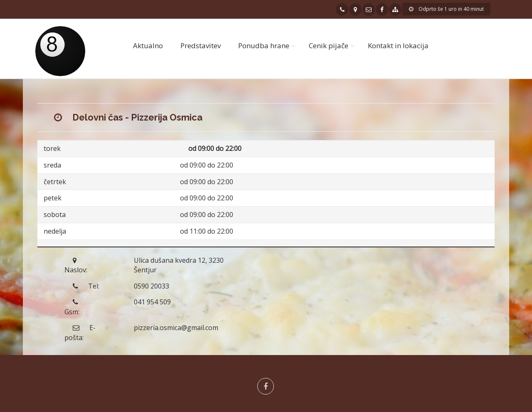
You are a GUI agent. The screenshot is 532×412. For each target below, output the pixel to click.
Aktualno (148, 46)
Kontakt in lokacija (398, 46)
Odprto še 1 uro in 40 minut (446, 9)
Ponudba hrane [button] (264, 46)
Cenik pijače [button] (329, 46)
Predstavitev (201, 46)
